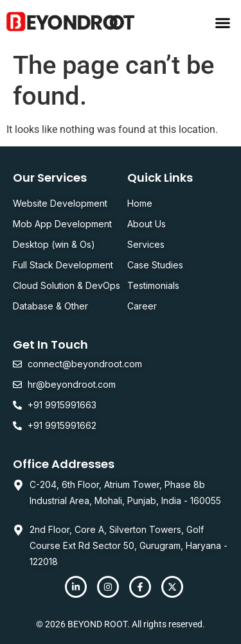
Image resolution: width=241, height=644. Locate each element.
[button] (223, 22)
